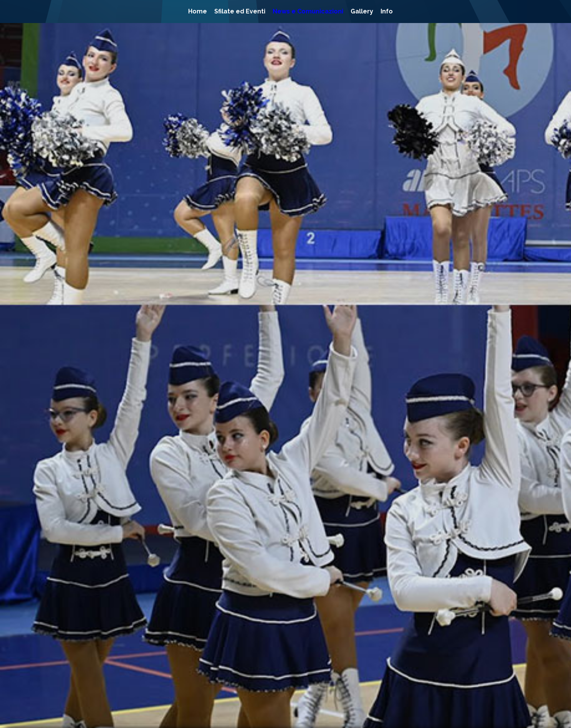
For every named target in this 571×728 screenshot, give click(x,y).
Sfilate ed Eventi (240, 11)
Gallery (362, 11)
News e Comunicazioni (308, 11)
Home (198, 11)
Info (387, 11)
